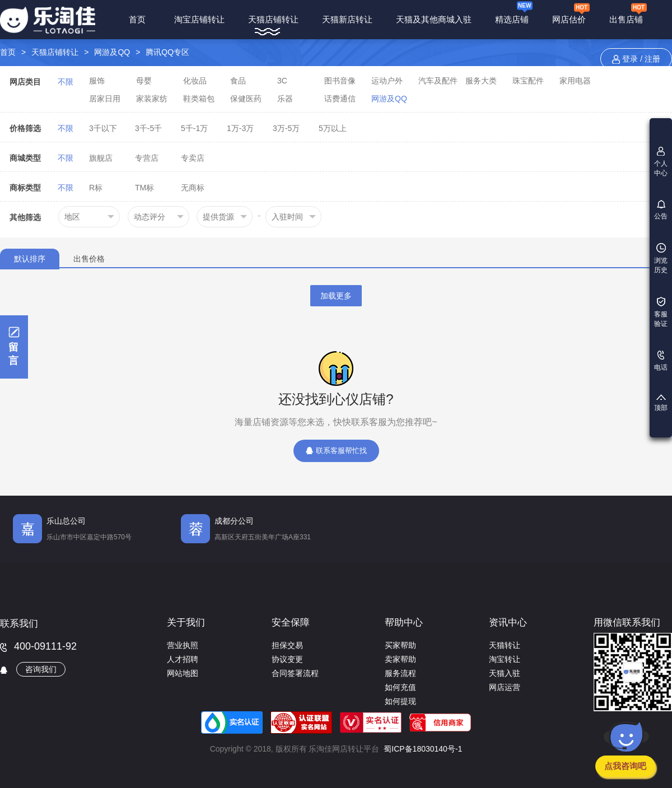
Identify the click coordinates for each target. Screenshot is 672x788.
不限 (66, 82)
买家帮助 (400, 645)
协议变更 (287, 659)
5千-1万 (194, 128)
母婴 (144, 81)
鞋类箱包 (199, 99)
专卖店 (193, 158)
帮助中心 (404, 623)
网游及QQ (112, 52)
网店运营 (505, 687)
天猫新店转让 (347, 19)
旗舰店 (101, 158)
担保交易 (287, 645)
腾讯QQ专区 (167, 52)
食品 (238, 81)
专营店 (147, 158)
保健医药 (246, 99)
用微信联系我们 (627, 623)
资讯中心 (508, 623)
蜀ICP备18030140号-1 (423, 749)
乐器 (285, 99)
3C (282, 81)
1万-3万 (240, 128)
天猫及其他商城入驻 (434, 19)
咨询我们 (41, 669)
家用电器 (575, 81)
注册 (652, 59)
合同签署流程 (295, 673)
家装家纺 (152, 99)
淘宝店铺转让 (199, 19)
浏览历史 (661, 258)
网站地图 (183, 673)
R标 (96, 188)
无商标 (193, 188)
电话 (661, 361)
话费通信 (340, 99)
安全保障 (291, 623)
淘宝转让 (505, 659)
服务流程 (400, 673)
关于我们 (186, 623)
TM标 (144, 188)
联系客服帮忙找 (336, 451)
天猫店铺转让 (273, 19)
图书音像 (340, 81)
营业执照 (183, 645)
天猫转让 (505, 645)
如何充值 (400, 687)
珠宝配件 (528, 81)
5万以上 (333, 128)
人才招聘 (183, 659)
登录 (630, 59)
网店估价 (571, 13)
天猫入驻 (505, 673)
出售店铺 (628, 13)
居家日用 (105, 99)
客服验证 (661, 312)
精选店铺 (514, 12)
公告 (661, 210)
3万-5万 (286, 128)
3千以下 (103, 128)
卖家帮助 (400, 659)
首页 (137, 19)
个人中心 (661, 162)
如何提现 (400, 701)
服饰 (97, 81)
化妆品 (195, 81)
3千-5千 (148, 128)
